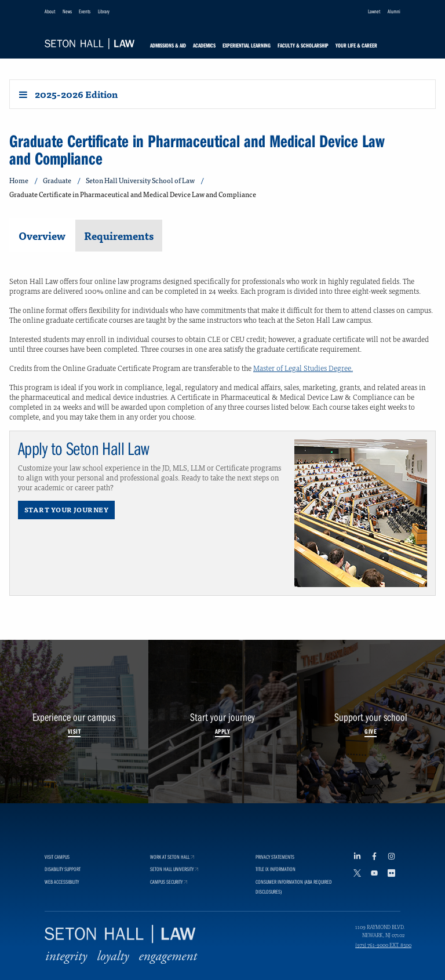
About (50, 11)
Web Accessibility (62, 904)
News (67, 11)
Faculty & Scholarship (303, 45)
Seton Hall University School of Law (140, 181)
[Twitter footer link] (360, 896)
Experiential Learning (247, 45)
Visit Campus (57, 879)
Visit (74, 731)
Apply (222, 731)
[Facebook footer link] (377, 879)
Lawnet (374, 11)
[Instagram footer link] (394, 879)
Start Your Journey (66, 509)
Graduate (57, 181)
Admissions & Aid (168, 45)
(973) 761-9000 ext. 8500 (383, 967)
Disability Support (63, 892)
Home (19, 181)
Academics (204, 45)
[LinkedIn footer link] (360, 879)
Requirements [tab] (119, 236)
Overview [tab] (42, 236)
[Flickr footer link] (394, 896)
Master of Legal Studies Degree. (303, 368)
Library (104, 11)
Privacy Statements (275, 879)
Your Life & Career (356, 45)
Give (371, 731)
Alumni (394, 11)
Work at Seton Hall (172, 879)
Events (85, 11)
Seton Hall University (174, 892)
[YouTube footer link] (377, 896)
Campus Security (169, 904)
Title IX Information (276, 892)
